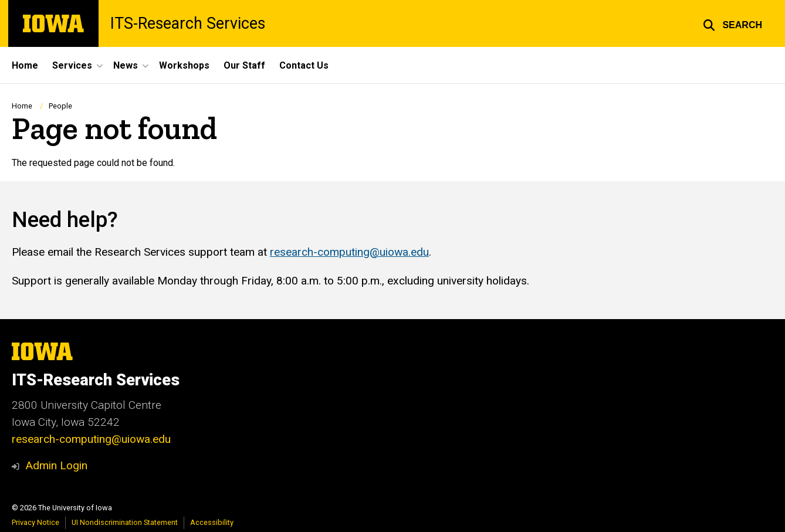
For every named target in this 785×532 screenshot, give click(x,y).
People (60, 106)
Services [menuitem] (72, 65)
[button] (732, 23)
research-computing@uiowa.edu (349, 252)
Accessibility (212, 522)
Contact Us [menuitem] (304, 65)
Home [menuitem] (25, 65)
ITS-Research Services (188, 24)
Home (22, 106)
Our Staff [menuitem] (244, 65)
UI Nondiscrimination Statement (125, 522)
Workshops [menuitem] (184, 65)
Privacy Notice (35, 522)
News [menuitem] (126, 65)
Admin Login (56, 465)
